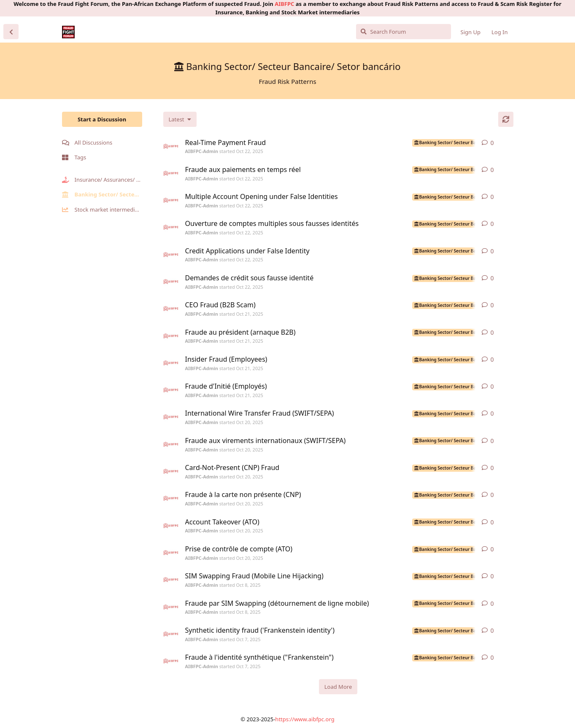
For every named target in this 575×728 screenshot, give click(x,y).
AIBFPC (284, 4)
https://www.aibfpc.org (305, 719)
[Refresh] (506, 119)
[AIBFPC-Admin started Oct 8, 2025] (171, 580)
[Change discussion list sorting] (180, 119)
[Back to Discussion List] (11, 32)
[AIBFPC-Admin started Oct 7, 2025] (171, 634)
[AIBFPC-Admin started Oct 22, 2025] (171, 146)
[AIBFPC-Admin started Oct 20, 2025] (171, 417)
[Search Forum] (404, 32)
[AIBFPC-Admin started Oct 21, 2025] (171, 309)
